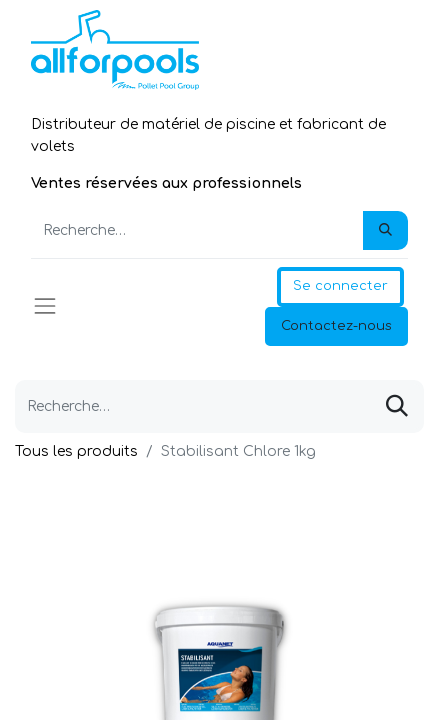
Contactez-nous (336, 326)
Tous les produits (76, 451)
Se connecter (340, 286)
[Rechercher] (385, 231)
